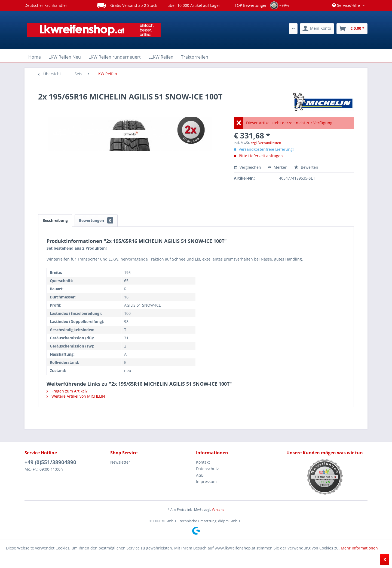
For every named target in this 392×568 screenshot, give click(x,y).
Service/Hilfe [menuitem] (347, 5)
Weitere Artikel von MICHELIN (76, 396)
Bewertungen (96, 220)
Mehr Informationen (359, 548)
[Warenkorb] (352, 29)
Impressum (206, 481)
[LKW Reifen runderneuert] (115, 57)
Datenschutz (207, 469)
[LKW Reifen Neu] (65, 57)
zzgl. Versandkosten (266, 143)
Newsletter (120, 462)
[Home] (35, 57)
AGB (200, 475)
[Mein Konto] (317, 29)
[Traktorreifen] (195, 57)
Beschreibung (55, 220)
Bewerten (306, 167)
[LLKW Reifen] (161, 57)
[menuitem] (293, 29)
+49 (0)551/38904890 (50, 462)
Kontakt (203, 462)
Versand (218, 510)
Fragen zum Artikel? (67, 391)
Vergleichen (247, 167)
